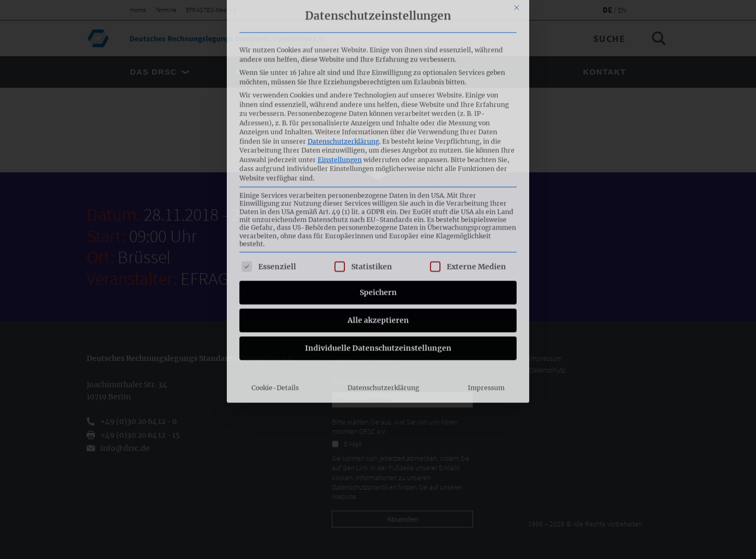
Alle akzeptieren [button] (378, 189)
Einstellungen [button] (340, 28)
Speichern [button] (378, 161)
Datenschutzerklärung (343, 9)
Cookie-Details (275, 256)
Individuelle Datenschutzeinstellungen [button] (378, 216)
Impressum (486, 256)
